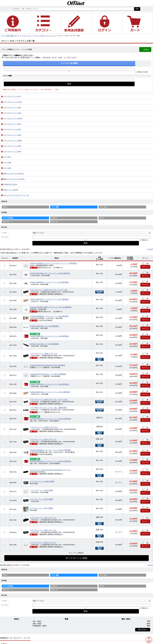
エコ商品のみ (144, 240)
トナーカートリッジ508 (12, 146)
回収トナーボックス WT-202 (14, 179)
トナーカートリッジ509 (12, 135)
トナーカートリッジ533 (12, 124)
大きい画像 (103, 207)
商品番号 (54, 218)
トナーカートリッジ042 (12, 113)
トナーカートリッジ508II (13, 140)
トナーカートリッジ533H (13, 118)
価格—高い (55, 222)
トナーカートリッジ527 (12, 129)
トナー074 (7, 157)
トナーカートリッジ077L (13, 102)
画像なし (6, 207)
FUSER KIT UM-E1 (10, 184)
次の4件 (150, 249)
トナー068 (7, 163)
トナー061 (7, 168)
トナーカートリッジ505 (12, 151)
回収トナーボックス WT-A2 (13, 173)
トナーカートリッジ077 (12, 96)
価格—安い (7, 222)
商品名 (102, 218)
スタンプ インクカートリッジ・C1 (16, 195)
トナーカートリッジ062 (12, 107)
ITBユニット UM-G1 (11, 190)
